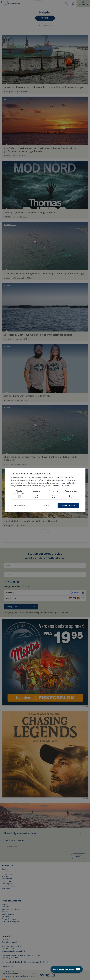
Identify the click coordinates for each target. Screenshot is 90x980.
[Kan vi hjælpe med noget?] (67, 969)
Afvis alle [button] (47, 505)
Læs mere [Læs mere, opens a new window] (65, 486)
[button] (18, 506)
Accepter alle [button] (68, 505)
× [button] (82, 471)
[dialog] (45, 490)
